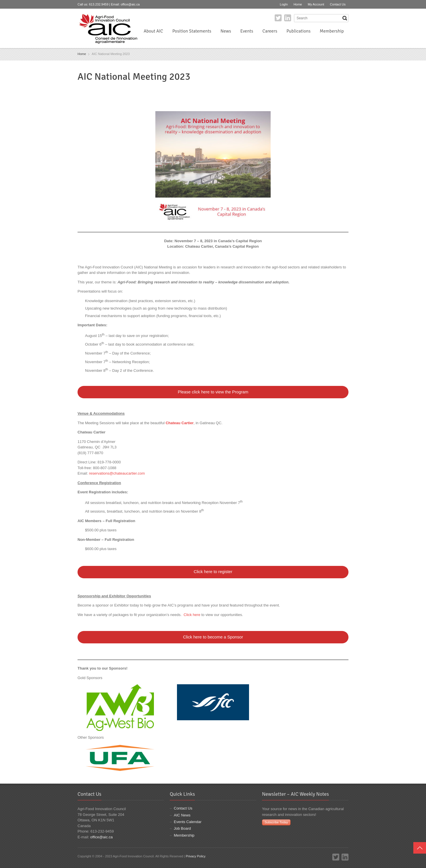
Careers (270, 31)
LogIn (284, 4)
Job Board (182, 828)
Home (298, 4)
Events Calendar (188, 822)
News (226, 31)
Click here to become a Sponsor (213, 637)
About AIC (153, 31)
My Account (316, 4)
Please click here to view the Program (213, 392)
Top (420, 848)
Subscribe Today (276, 822)
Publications (298, 31)
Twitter (278, 18)
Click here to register (213, 572)
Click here (192, 615)
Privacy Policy (195, 856)
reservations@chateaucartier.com (117, 473)
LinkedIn (288, 18)
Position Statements (192, 31)
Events (247, 31)
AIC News (182, 815)
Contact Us (338, 4)
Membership (332, 31)
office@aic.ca (130, 4)
